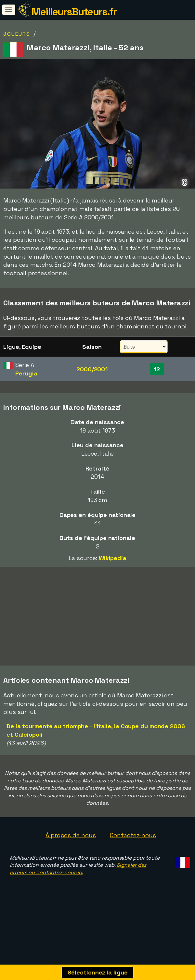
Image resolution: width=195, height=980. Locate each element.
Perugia (26, 373)
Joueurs (17, 34)
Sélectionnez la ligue (98, 972)
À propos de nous (71, 847)
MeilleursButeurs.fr (74, 12)
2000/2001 (92, 369)
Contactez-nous (133, 847)
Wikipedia (113, 558)
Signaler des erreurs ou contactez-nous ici (78, 881)
